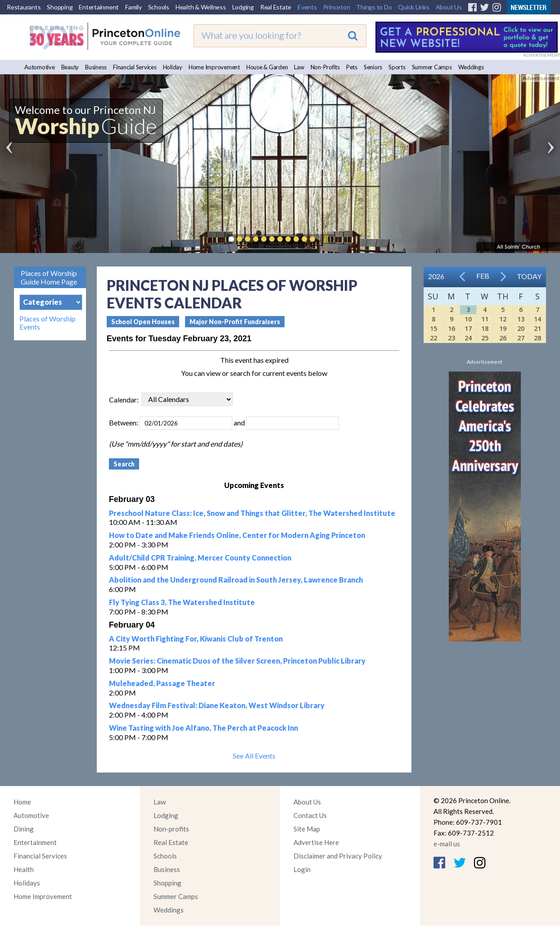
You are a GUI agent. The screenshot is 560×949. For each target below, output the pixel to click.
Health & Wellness (201, 7)
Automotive (40, 67)
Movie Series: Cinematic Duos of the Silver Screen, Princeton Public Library (237, 661)
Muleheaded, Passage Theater (162, 683)
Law (299, 67)
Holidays (27, 883)
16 (452, 328)
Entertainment (99, 7)
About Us (449, 7)
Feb (483, 276)
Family (133, 7)
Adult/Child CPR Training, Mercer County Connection (200, 558)
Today (529, 276)
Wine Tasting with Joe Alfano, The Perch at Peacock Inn (203, 728)
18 (485, 328)
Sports (397, 67)
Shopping (60, 7)
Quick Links (413, 7)
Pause (326, 239)
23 (452, 338)
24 (468, 338)
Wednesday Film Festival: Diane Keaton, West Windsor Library (217, 705)
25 (485, 338)
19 (503, 328)
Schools (159, 7)
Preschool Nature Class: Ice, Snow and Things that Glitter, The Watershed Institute (252, 513)
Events (307, 7)
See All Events (254, 756)
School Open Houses (143, 322)
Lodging (243, 7)
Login (302, 869)
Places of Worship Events (47, 323)
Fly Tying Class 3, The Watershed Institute (182, 602)
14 (537, 319)
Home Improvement (214, 67)
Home (22, 802)
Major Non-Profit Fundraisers (235, 322)
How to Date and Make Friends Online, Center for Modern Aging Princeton (237, 535)
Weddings (471, 67)
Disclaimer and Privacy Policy (338, 856)
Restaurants (24, 7)
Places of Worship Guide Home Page (49, 277)
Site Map (307, 829)
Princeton (337, 7)
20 (521, 328)
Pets (352, 67)
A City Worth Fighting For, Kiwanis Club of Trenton (196, 639)
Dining (24, 829)
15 (434, 328)
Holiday (173, 67)
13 (521, 319)
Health (24, 869)
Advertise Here (316, 842)
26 (503, 338)
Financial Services (135, 67)
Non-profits (171, 829)
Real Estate (276, 7)
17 (468, 328)
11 (485, 319)
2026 (436, 276)
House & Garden (267, 67)
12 (503, 319)
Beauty (70, 67)
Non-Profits (325, 67)
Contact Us (310, 815)
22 (434, 338)
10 (468, 319)
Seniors (373, 67)
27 (521, 338)
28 (537, 338)
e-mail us (447, 844)
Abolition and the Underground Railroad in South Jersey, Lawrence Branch (236, 580)
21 (537, 328)
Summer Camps (432, 67)
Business (96, 67)
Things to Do (374, 7)
